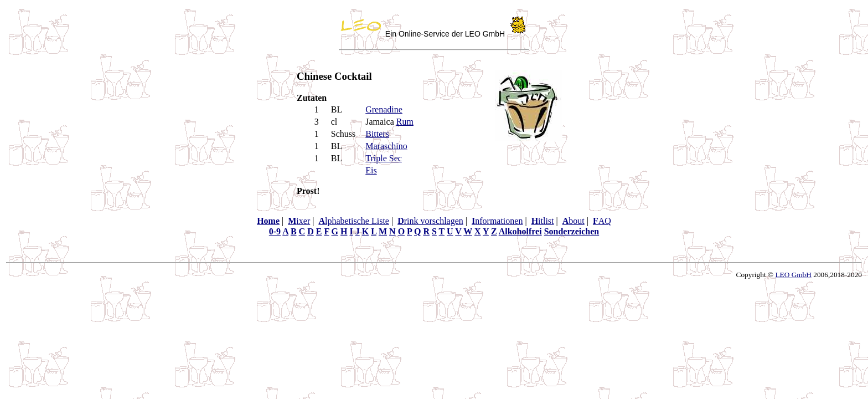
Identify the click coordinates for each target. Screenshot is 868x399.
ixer (299, 221)
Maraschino (386, 146)
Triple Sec (384, 158)
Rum (405, 122)
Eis (371, 170)
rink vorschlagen (430, 221)
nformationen (497, 221)
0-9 (275, 231)
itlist (543, 221)
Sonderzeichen (572, 231)
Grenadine (384, 109)
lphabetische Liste (354, 221)
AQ (602, 221)
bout (573, 221)
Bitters (377, 134)
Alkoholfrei (520, 231)
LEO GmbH (793, 275)
